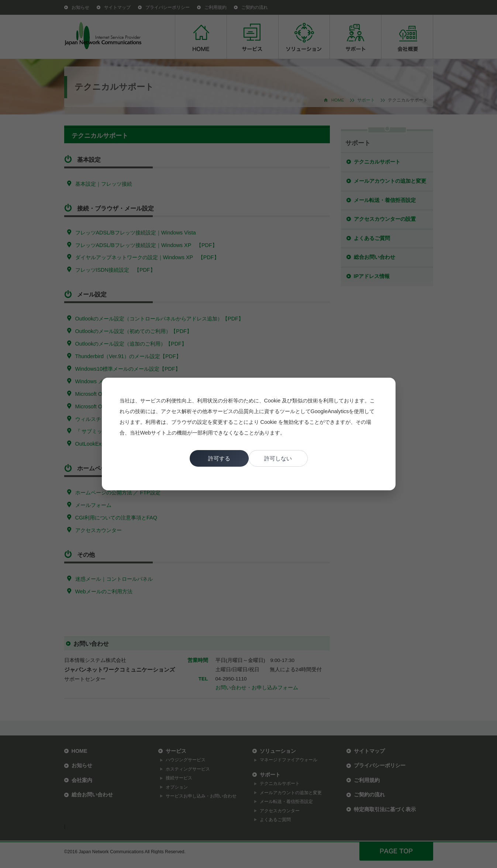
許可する (219, 458)
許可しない (278, 458)
